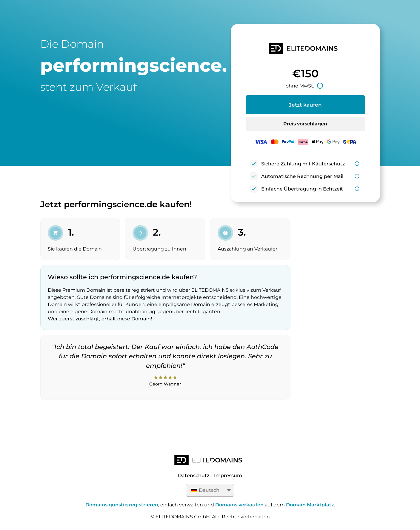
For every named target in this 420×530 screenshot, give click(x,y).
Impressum (228, 476)
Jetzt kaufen (305, 105)
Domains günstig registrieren (122, 505)
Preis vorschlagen (305, 124)
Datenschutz (194, 476)
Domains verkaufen (239, 505)
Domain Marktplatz (310, 505)
